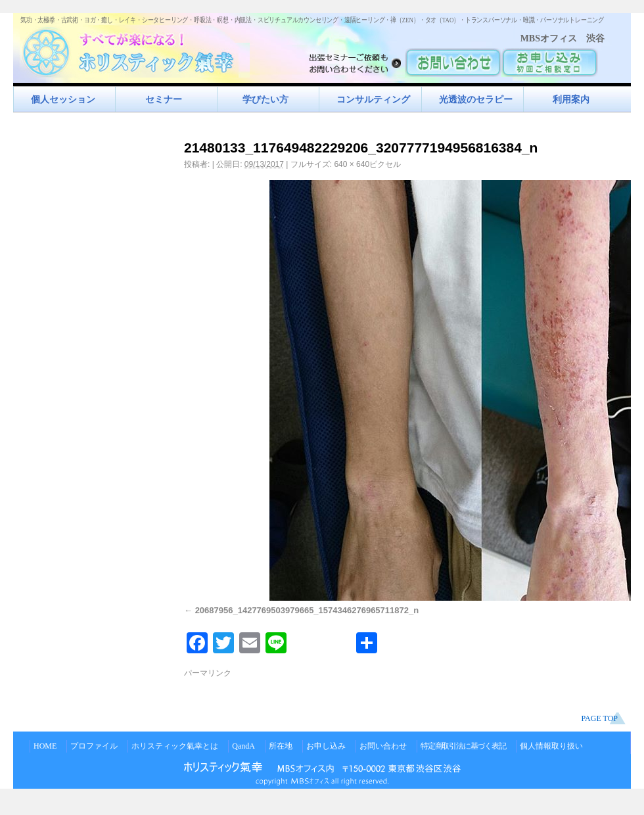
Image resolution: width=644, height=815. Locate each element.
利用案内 (571, 99)
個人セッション (63, 99)
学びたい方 (265, 99)
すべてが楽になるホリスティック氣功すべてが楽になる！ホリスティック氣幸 (135, 50)
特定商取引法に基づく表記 (463, 746)
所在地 (281, 746)
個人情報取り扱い (551, 746)
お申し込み (326, 746)
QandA (243, 746)
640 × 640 (352, 164)
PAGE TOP (600, 718)
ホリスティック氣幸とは (175, 746)
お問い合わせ (383, 746)
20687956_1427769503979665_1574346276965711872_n (307, 610)
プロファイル (94, 746)
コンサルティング (373, 99)
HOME (45, 746)
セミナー (164, 99)
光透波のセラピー (476, 99)
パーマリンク (208, 673)
